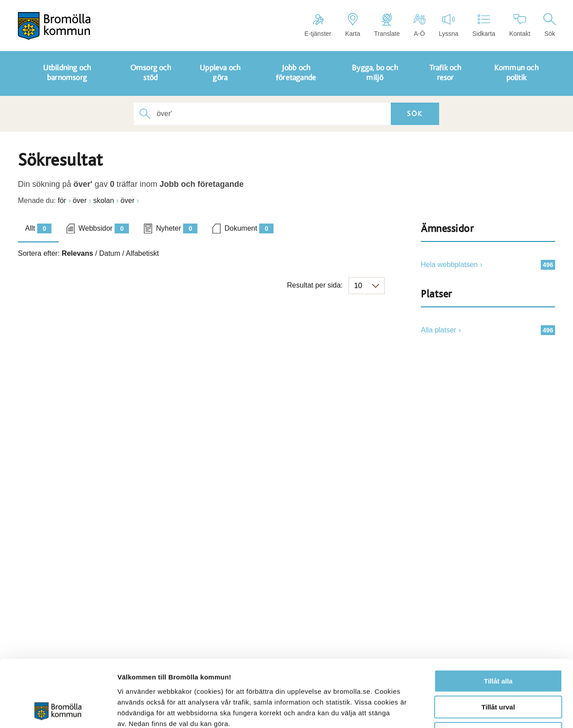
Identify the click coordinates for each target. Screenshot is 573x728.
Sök (550, 25)
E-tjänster (318, 25)
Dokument (249, 228)
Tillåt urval (498, 645)
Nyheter (177, 228)
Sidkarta (484, 25)
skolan (103, 200)
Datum (109, 253)
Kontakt (520, 25)
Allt (38, 228)
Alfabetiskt (142, 253)
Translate (387, 25)
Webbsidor (104, 228)
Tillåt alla (498, 618)
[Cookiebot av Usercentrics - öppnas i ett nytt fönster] (58, 711)
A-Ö (419, 25)
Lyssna (449, 25)
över (79, 200)
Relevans (77, 253)
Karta (353, 25)
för (62, 200)
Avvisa (498, 671)
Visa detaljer (486, 710)
